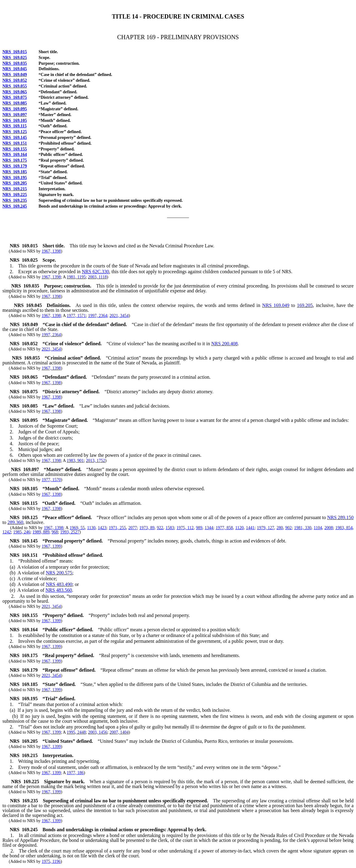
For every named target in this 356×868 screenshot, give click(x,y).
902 (288, 528)
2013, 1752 (96, 461)
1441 (250, 528)
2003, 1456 (98, 732)
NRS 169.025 (15, 58)
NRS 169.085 (15, 103)
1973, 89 (147, 528)
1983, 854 (344, 528)
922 (160, 528)
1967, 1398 (51, 251)
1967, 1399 (51, 546)
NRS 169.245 (15, 206)
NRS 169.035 (15, 63)
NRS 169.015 (15, 52)
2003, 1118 (97, 277)
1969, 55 (77, 528)
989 (199, 528)
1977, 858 (224, 528)
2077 (133, 528)
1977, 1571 (76, 316)
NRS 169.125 (15, 132)
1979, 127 (266, 528)
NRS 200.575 (59, 573)
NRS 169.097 (15, 115)
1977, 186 (75, 773)
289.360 (15, 522)
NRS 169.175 (15, 160)
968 (55, 532)
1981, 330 (303, 528)
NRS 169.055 (15, 86)
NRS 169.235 (15, 200)
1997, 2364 (98, 316)
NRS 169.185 (15, 172)
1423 (102, 528)
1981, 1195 (76, 277)
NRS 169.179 (15, 166)
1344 (209, 528)
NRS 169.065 (15, 92)
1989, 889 (41, 532)
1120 (239, 528)
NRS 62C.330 (95, 272)
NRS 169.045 (15, 69)
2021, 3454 (119, 316)
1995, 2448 (76, 732)
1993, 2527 (70, 532)
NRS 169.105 (15, 121)
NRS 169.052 (15, 80)
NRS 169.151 (15, 143)
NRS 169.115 (15, 126)
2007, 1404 (119, 732)
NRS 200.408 (224, 344)
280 (280, 528)
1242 (7, 532)
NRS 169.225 (15, 195)
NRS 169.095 (15, 109)
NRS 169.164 (15, 155)
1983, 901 (75, 461)
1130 (91, 528)
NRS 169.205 (15, 183)
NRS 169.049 (15, 75)
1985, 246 (22, 532)
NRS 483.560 (59, 590)
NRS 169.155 (15, 149)
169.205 (305, 305)
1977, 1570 (51, 480)
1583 (170, 528)
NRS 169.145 (15, 138)
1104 (318, 528)
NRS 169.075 (15, 97)
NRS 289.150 (340, 517)
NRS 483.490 (59, 584)
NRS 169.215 (15, 189)
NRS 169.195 (15, 178)
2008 (329, 528)
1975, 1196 (51, 861)
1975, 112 (185, 528)
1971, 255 (117, 528)
